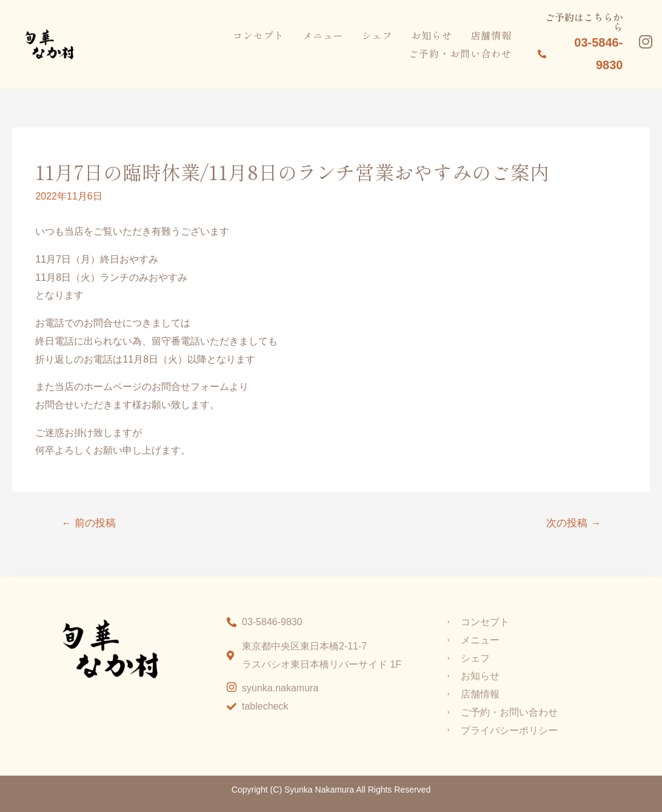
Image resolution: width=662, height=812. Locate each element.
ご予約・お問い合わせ (460, 53)
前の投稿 (89, 523)
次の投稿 (573, 523)
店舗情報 (491, 35)
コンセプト (259, 35)
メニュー (323, 35)
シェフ (377, 35)
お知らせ (432, 35)
